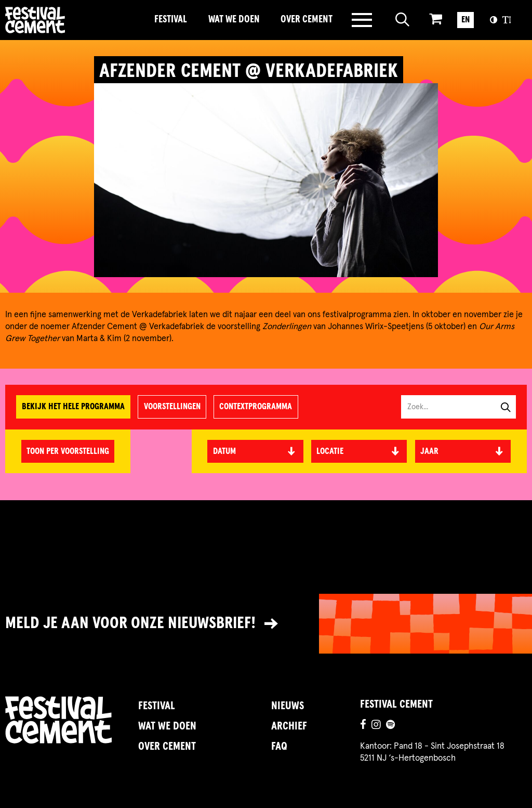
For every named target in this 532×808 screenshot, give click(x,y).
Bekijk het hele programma (73, 407)
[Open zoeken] (403, 20)
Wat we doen (234, 19)
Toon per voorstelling (68, 451)
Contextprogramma (256, 407)
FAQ (279, 747)
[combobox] (359, 451)
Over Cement (307, 19)
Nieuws (288, 706)
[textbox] (359, 452)
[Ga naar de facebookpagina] (363, 726)
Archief (289, 726)
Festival (171, 19)
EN (465, 20)
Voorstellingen (172, 407)
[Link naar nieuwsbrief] (266, 624)
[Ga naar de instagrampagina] (376, 726)
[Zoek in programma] (454, 407)
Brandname (72, 20)
